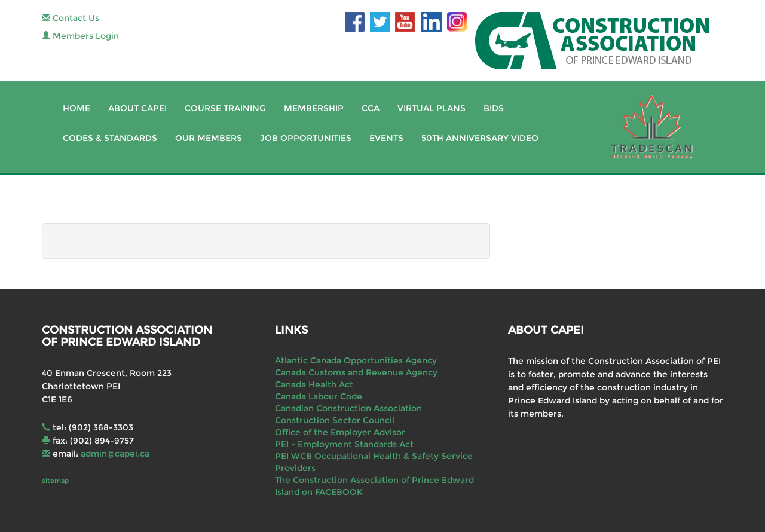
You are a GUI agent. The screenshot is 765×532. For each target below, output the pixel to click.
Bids (494, 108)
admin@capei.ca (115, 454)
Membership (314, 108)
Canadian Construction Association (348, 408)
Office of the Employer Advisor (340, 432)
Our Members (209, 138)
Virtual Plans (432, 108)
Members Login (80, 36)
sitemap (55, 481)
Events (386, 138)
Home (76, 108)
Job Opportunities (306, 138)
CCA (371, 108)
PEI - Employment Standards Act (344, 444)
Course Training (225, 108)
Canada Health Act (314, 384)
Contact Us (71, 18)
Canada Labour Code (319, 396)
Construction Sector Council (335, 420)
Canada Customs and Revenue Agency (356, 372)
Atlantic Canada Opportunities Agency (356, 360)
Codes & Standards (110, 138)
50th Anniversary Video (480, 138)
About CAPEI (137, 108)
